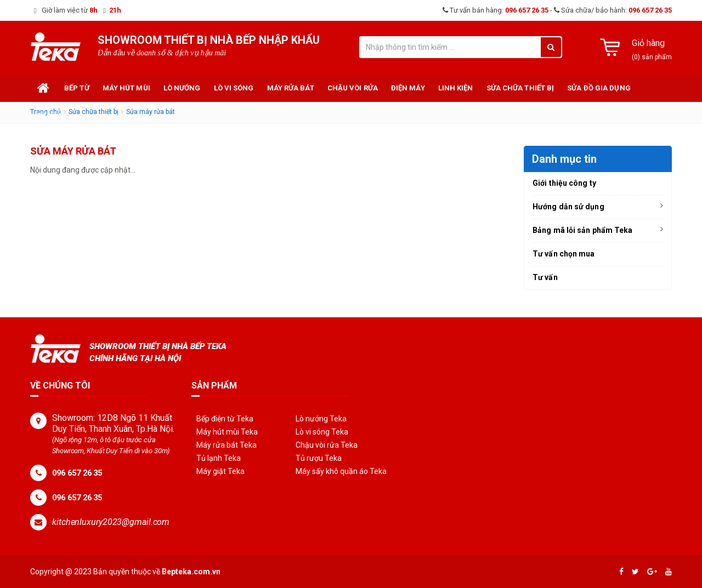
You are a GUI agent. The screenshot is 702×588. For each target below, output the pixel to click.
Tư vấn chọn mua (564, 254)
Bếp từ (77, 88)
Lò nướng (182, 88)
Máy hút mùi (126, 88)
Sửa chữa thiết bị (520, 88)
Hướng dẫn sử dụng (568, 207)
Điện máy (408, 88)
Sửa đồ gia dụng (599, 88)
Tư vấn (50, 115)
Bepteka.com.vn (191, 572)
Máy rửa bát (291, 88)
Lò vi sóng (234, 88)
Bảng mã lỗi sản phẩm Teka (583, 230)
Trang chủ (44, 88)
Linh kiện (456, 88)
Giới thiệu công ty (564, 183)
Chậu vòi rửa (353, 88)
